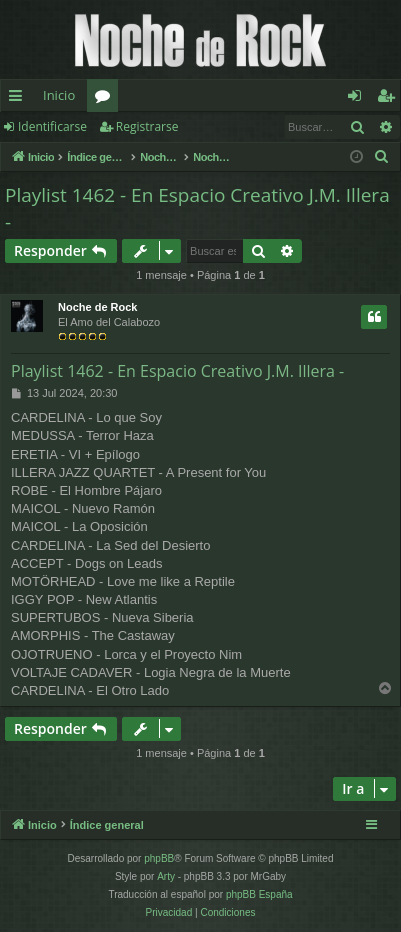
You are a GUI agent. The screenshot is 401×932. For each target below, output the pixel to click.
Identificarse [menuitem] (359, 99)
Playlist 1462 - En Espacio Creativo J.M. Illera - (197, 208)
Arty (166, 876)
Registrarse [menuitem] (390, 99)
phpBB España (259, 894)
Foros (106, 99)
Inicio (59, 95)
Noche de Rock (97, 307)
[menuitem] (382, 157)
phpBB (159, 858)
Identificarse (52, 126)
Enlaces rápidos (19, 99)
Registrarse (147, 126)
